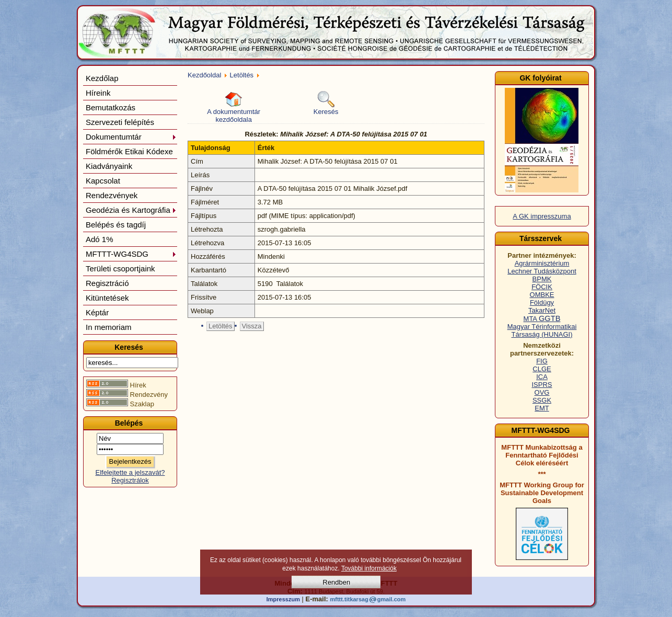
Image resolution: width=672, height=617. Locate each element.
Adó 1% (100, 239)
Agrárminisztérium (542, 263)
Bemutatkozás (111, 107)
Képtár (97, 312)
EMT (542, 408)
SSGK (542, 400)
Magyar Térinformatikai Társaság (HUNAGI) (542, 330)
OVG (542, 392)
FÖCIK (542, 287)
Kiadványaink (109, 166)
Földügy (542, 302)
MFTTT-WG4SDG (131, 254)
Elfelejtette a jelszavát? (130, 472)
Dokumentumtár (131, 137)
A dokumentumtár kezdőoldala (234, 107)
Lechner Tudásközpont (542, 271)
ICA (542, 377)
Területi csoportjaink (120, 268)
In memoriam (109, 327)
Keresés (326, 103)
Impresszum (283, 599)
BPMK (542, 279)
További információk (369, 568)
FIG (542, 361)
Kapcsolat (103, 181)
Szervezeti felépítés (120, 122)
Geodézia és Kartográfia (131, 210)
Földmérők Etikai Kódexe (129, 151)
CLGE (542, 369)
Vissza (252, 326)
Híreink (98, 93)
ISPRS (542, 385)
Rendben (337, 582)
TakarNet (542, 310)
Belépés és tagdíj (116, 225)
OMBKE (542, 295)
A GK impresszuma (542, 216)
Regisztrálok (130, 480)
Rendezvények (112, 195)
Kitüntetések (107, 298)
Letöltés (242, 75)
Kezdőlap (102, 78)
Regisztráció (107, 283)
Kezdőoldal (204, 75)
